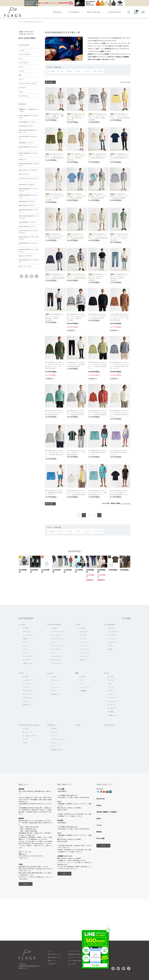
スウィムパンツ (84, 656)
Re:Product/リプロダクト (27, 185)
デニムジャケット (56, 635)
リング (53, 736)
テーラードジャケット (58, 632)
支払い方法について (54, 954)
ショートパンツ (84, 653)
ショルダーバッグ (28, 680)
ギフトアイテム (23, 96)
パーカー (25, 642)
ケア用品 (111, 712)
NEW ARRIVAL (94, 12)
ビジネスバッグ (27, 698)
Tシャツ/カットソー (29, 635)
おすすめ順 (106, 503)
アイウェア (111, 680)
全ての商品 (126, 618)
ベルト (110, 684)
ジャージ (25, 649)
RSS (69, 964)
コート (53, 653)
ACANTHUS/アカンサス (26, 126)
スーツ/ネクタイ (24, 63)
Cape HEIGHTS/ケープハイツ (27, 222)
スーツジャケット (113, 632)
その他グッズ (112, 715)
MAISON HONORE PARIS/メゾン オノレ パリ (28, 131)
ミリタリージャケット (58, 646)
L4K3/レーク (23, 159)
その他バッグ (27, 705)
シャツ (25, 653)
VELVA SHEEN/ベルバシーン (27, 226)
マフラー (111, 691)
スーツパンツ (112, 639)
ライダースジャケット (58, 639)
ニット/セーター (28, 656)
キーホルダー (112, 708)
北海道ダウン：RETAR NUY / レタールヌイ (29, 110)
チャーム (54, 743)
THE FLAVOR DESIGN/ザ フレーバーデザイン (29, 217)
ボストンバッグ (27, 691)
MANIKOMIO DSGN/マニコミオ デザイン (29, 165)
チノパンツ (83, 639)
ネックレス (54, 732)
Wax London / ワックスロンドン (29, 170)
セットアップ (27, 632)
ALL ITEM (25, 628)
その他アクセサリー (57, 750)
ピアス (53, 746)
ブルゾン (54, 642)
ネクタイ (111, 646)
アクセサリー (23, 87)
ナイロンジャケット (57, 656)
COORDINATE (115, 12)
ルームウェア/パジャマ (30, 736)
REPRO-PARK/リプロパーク (27, 205)
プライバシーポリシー (75, 957)
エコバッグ (26, 701)
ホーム (20, 22)
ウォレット (111, 694)
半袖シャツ (26, 639)
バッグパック (27, 687)
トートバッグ (27, 684)
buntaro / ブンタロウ (25, 256)
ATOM (74, 964)
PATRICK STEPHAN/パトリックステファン (29, 250)
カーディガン (27, 660)
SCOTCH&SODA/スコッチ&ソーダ (33, 22)
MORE (26, 884)
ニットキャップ (84, 687)
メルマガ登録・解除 (74, 961)
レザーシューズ (56, 680)
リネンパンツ (84, 646)
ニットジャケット (56, 663)
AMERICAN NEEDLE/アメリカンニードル (29, 196)
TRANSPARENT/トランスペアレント (29, 244)
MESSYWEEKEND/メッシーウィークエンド (29, 190)
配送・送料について (54, 957)
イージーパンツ (84, 642)
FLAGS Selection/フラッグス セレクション (28, 232)
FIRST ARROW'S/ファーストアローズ (29, 261)
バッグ (21, 67)
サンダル (54, 691)
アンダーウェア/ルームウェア (28, 83)
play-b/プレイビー (24, 174)
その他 (110, 649)
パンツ (21, 59)
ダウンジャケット (56, 649)
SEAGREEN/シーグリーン (26, 143)
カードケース (112, 701)
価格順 (113, 503)
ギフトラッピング (74, 951)
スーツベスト (112, 635)
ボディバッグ (27, 694)
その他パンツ (84, 660)
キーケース (111, 705)
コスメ (21, 92)
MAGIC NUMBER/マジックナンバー (29, 148)
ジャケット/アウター (25, 54)
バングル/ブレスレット (58, 739)
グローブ (111, 687)
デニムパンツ (84, 632)
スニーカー (54, 687)
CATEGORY (74, 12)
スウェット (26, 646)
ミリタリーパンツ (85, 649)
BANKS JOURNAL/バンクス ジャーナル (29, 154)
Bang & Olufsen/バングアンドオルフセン (29, 238)
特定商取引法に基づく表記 (77, 954)
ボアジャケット (56, 660)
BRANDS (57, 12)
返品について (22, 854)
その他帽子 (83, 691)
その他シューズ (56, 694)
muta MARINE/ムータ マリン (27, 122)
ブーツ (53, 684)
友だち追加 (95, 965)
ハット (82, 684)
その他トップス (27, 663)
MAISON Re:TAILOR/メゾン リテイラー (28, 211)
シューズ (21, 71)
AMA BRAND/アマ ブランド (27, 201)
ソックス (25, 739)
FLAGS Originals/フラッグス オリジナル (29, 117)
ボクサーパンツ (27, 732)
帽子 (20, 75)
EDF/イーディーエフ (25, 266)
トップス (22, 50)
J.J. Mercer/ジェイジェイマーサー (29, 179)
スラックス (83, 635)
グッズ (21, 79)
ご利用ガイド (52, 964)
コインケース (112, 698)
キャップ (82, 680)
